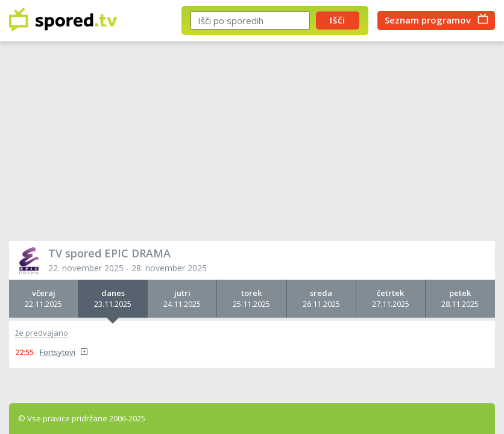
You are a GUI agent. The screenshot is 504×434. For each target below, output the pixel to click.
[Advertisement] (252, 145)
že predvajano (42, 333)
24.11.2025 (182, 298)
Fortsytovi (58, 352)
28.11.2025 (460, 298)
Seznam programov (428, 20)
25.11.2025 (251, 298)
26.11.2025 (321, 298)
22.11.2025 (43, 298)
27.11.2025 (391, 298)
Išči (338, 20)
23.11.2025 (113, 298)
